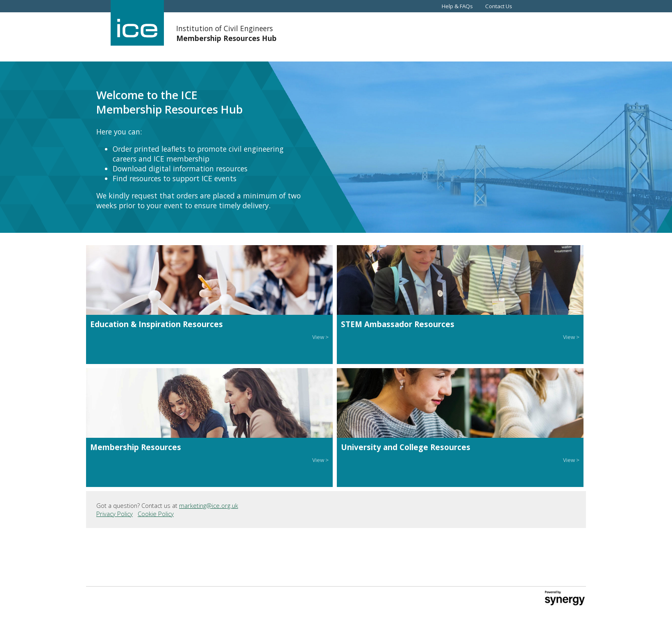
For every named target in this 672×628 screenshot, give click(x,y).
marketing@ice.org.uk (209, 505)
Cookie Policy (156, 514)
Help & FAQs (457, 6)
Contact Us (499, 6)
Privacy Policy (115, 514)
